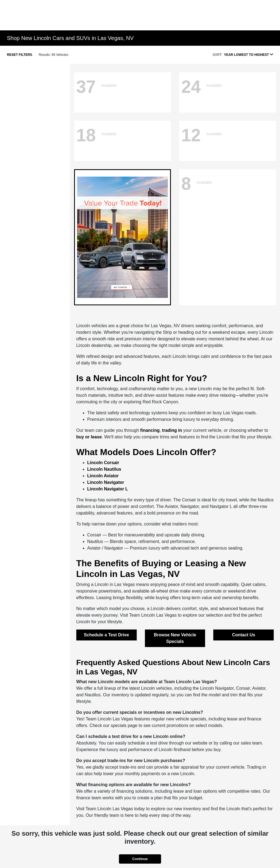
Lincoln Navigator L (108, 489)
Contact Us (244, 635)
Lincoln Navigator (106, 482)
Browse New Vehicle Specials (175, 638)
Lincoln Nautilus (104, 469)
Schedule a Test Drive (107, 635)
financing (150, 430)
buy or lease (89, 437)
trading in (172, 430)
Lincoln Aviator (103, 476)
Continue (140, 859)
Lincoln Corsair (103, 463)
